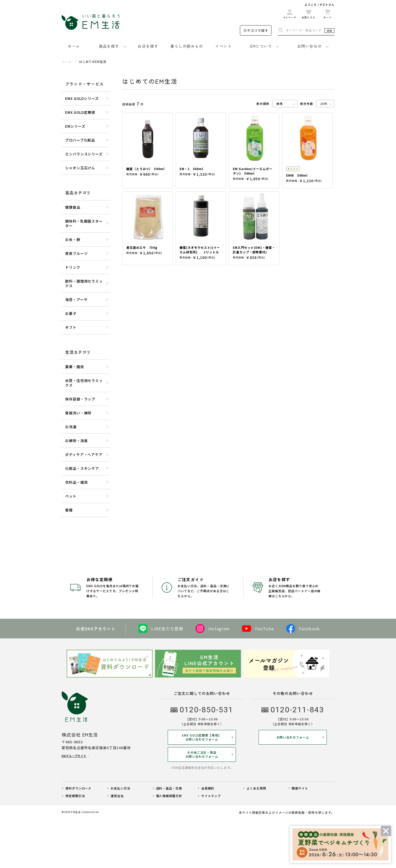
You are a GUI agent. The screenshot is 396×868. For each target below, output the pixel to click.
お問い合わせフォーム (293, 786)
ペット (71, 496)
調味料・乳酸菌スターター (84, 223)
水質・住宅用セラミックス (84, 383)
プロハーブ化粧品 (80, 140)
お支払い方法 (120, 837)
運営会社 (117, 844)
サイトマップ (211, 844)
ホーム (67, 62)
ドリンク (73, 267)
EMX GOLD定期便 (80, 112)
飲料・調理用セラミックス (84, 283)
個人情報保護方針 (169, 844)
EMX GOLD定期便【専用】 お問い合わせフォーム (202, 786)
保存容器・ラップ (80, 399)
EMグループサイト (74, 804)
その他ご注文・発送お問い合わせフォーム (202, 803)
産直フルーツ (76, 253)
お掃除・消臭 (76, 441)
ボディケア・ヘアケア (84, 454)
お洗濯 (71, 427)
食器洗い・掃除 (78, 413)
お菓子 (71, 313)
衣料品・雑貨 (76, 482)
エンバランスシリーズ (84, 154)
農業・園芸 (75, 367)
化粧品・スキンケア (82, 468)
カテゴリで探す (256, 30)
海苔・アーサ (76, 300)
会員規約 (208, 837)
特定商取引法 (75, 844)
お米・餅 (73, 239)
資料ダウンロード (78, 837)
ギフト (71, 327)
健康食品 (73, 207)
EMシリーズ (75, 126)
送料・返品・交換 (169, 837)
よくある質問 (256, 837)
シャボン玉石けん (80, 168)
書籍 (69, 510)
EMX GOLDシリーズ (82, 98)
